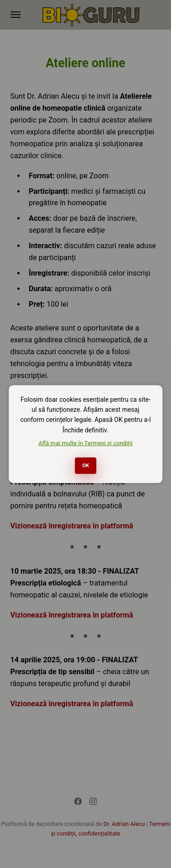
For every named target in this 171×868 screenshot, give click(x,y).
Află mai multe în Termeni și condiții (85, 443)
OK (85, 465)
